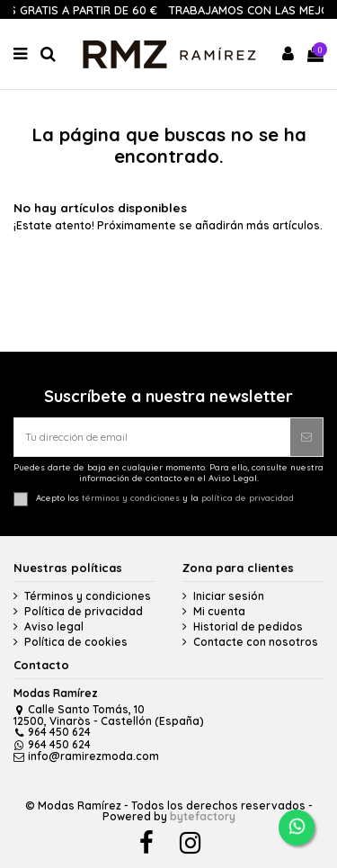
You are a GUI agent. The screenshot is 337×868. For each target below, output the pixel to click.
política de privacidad (248, 497)
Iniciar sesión (229, 596)
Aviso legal (54, 627)
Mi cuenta (219, 612)
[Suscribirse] (306, 437)
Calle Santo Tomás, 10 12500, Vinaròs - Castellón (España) (109, 715)
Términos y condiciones (88, 596)
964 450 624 (52, 732)
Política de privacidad (84, 612)
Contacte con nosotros (256, 642)
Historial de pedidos (248, 627)
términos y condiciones (131, 497)
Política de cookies (76, 642)
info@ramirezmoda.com (86, 756)
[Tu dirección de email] (152, 437)
